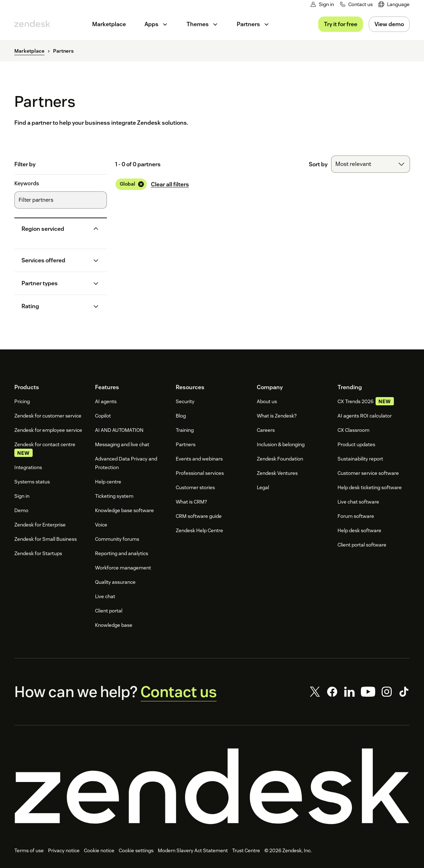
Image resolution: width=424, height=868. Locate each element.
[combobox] (371, 164)
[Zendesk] (212, 786)
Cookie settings (136, 850)
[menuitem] (394, 4)
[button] (55, 229)
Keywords (27, 183)
